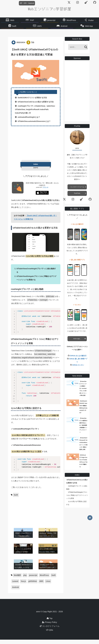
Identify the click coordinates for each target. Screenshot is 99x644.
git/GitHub (33, 586)
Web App (85, 28)
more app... (77, 343)
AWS (41, 28)
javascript (51, 21)
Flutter (91, 21)
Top (49, 623)
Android (63, 28)
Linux (48, 586)
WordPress (71, 21)
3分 (33, 46)
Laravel (15, 586)
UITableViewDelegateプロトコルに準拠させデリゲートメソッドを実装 (77, 499)
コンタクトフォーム (77, 191)
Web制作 (17, 580)
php (25, 580)
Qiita (49, 634)
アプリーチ (45, 192)
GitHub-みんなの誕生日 (78, 360)
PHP (32, 21)
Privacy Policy (49, 627)
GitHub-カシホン (78, 369)
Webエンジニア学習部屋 (49, 9)
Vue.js (23, 586)
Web (12, 21)
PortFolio (77, 197)
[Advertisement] (36, 146)
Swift (18, 28)
